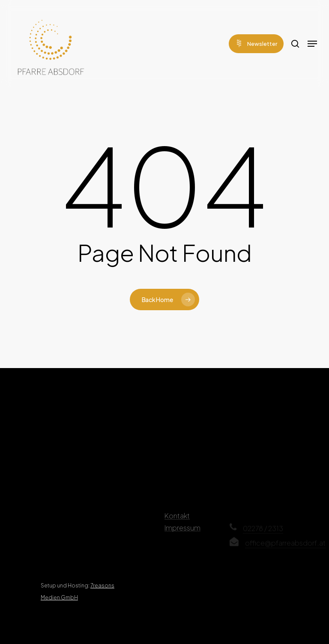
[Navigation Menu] (312, 44)
